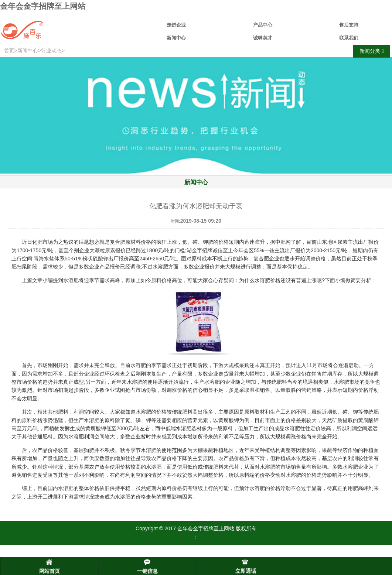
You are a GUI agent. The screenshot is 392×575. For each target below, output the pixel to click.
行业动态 (51, 51)
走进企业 (176, 25)
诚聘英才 (263, 38)
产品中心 (263, 25)
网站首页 (50, 571)
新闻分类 (371, 51)
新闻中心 (176, 38)
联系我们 (349, 38)
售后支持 (349, 25)
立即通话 (246, 571)
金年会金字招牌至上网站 (43, 6)
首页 (9, 51)
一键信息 (147, 571)
